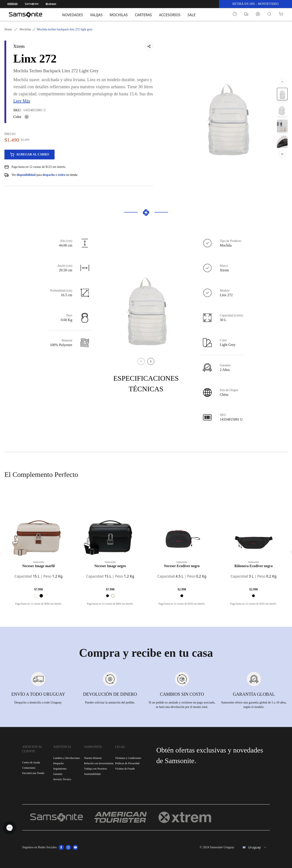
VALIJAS (96, 15)
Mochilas (25, 29)
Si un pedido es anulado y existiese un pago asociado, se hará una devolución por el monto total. (182, 705)
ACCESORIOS (170, 15)
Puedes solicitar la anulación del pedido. (110, 702)
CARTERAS (143, 15)
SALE (192, 15)
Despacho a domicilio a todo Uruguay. (38, 702)
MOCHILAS (119, 15)
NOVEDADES (73, 15)
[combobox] (254, 847)
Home (8, 29)
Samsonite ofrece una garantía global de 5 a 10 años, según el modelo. (254, 705)
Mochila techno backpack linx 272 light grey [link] (65, 29)
